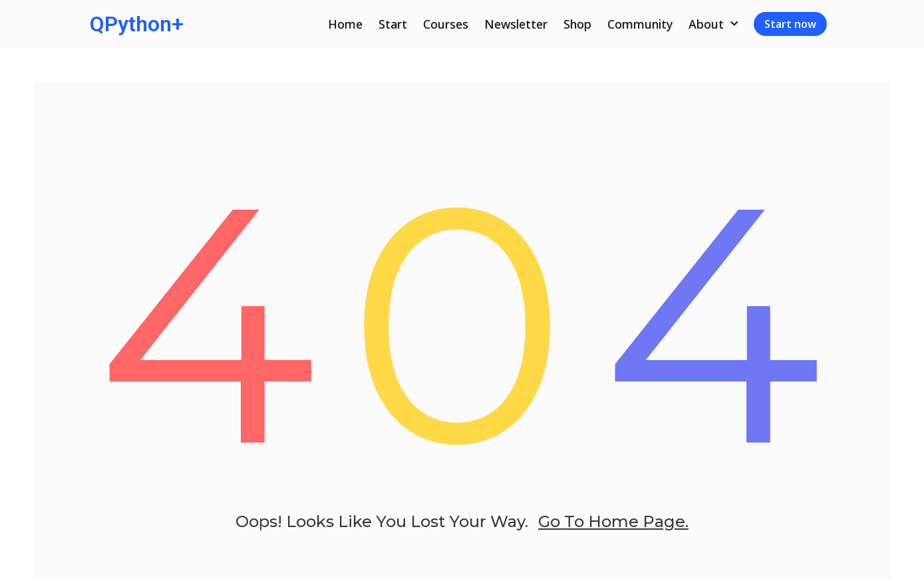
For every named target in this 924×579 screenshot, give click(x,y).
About (713, 24)
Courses (446, 24)
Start (393, 24)
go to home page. (613, 521)
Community (640, 24)
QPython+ (137, 24)
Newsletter (516, 24)
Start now (790, 24)
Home (345, 24)
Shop (577, 24)
